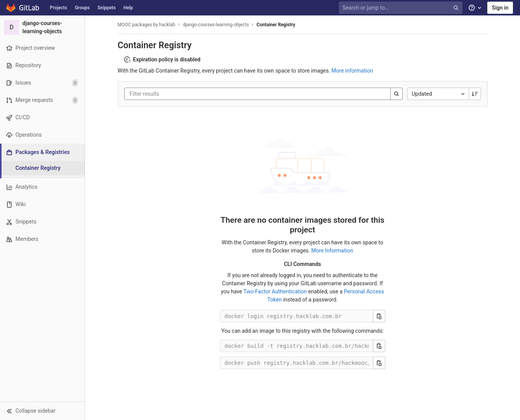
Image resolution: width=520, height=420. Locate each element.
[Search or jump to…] (401, 8)
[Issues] (42, 83)
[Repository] (42, 65)
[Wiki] (42, 204)
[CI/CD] (42, 118)
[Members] (42, 239)
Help (128, 8)
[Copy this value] (379, 316)
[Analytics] (42, 187)
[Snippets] (42, 222)
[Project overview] (42, 48)
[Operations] (42, 135)
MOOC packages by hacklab (147, 25)
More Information (332, 251)
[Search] (396, 94)
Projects (58, 8)
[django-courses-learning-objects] (42, 27)
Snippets (106, 8)
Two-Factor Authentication (275, 291)
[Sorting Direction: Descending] (475, 94)
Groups (82, 8)
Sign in (500, 8)
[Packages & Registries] (43, 152)
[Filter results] (176, 94)
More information (352, 71)
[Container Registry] (42, 168)
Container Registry (276, 25)
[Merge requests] (42, 100)
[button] (42, 411)
